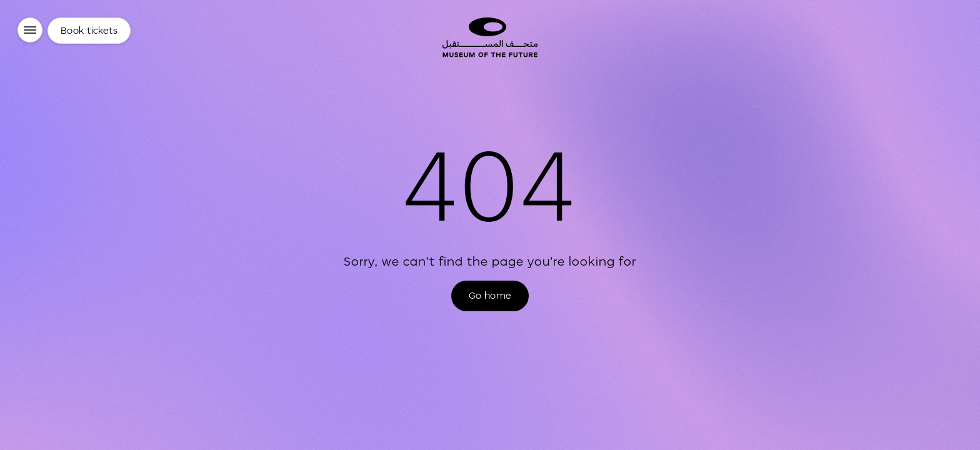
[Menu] (30, 30)
